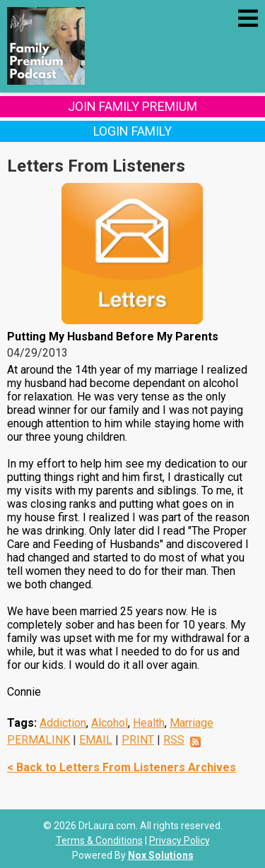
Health (149, 723)
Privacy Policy (179, 840)
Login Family (132, 131)
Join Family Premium (132, 106)
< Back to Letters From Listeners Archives (122, 767)
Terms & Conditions (99, 840)
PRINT (138, 740)
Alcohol (110, 723)
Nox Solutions (161, 855)
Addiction (63, 723)
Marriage (192, 723)
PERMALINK (39, 740)
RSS (174, 740)
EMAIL (96, 740)
